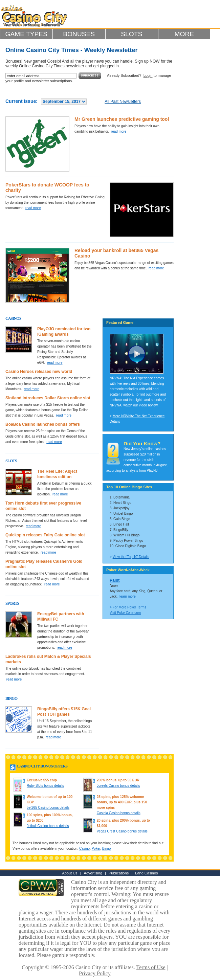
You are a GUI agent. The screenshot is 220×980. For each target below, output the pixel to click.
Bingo (107, 849)
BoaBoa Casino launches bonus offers (43, 424)
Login (148, 75)
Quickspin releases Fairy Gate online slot (45, 535)
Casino (84, 849)
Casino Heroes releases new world (39, 372)
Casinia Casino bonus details (119, 813)
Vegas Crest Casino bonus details (122, 831)
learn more (128, 596)
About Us (70, 873)
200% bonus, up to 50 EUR (118, 780)
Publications (119, 873)
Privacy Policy (95, 973)
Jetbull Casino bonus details (48, 826)
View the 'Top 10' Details (131, 557)
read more (119, 131)
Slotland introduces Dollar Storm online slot (48, 398)
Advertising (93, 873)
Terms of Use (151, 967)
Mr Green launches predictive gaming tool (122, 119)
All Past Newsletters (123, 102)
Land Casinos (146, 873)
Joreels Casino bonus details (118, 786)
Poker (96, 849)
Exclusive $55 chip (42, 780)
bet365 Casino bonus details (48, 808)
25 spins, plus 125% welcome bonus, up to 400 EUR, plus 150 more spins (122, 802)
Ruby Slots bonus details (45, 786)
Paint (115, 580)
